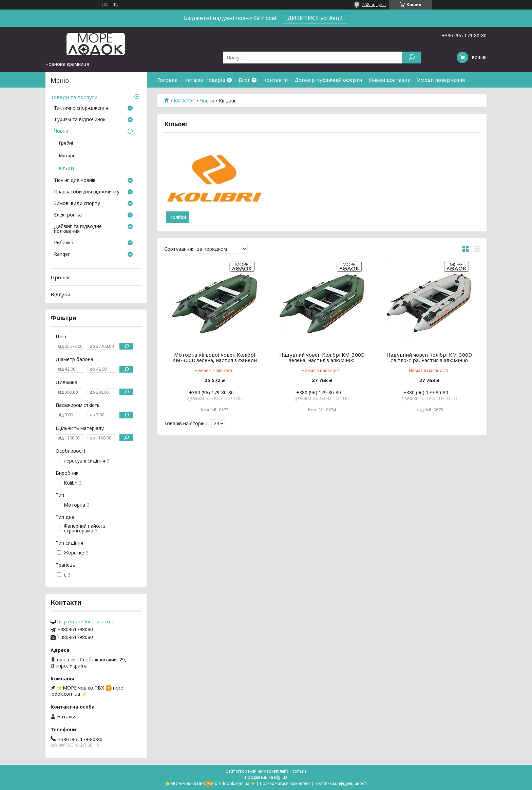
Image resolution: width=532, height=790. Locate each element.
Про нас (61, 277)
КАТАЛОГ (184, 101)
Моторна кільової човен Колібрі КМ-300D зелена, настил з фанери (215, 357)
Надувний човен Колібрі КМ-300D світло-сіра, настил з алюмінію (429, 357)
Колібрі (178, 217)
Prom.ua (299, 771)
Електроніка (68, 215)
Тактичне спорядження (81, 108)
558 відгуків (374, 5)
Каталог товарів (205, 80)
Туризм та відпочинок (80, 120)
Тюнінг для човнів (75, 181)
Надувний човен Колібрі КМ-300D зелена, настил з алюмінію (322, 357)
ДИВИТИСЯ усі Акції (315, 18)
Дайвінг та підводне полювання (78, 229)
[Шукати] (411, 58)
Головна (167, 80)
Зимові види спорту (77, 204)
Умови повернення (441, 80)
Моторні (68, 156)
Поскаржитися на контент (285, 783)
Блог (244, 80)
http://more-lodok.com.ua (86, 622)
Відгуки (60, 294)
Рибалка (64, 243)
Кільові (66, 168)
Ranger (62, 255)
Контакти (275, 80)
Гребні (66, 143)
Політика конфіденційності (341, 783)
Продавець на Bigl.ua (266, 777)
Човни (207, 101)
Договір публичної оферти (328, 80)
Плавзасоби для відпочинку (87, 192)
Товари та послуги (74, 97)
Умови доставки (390, 80)
